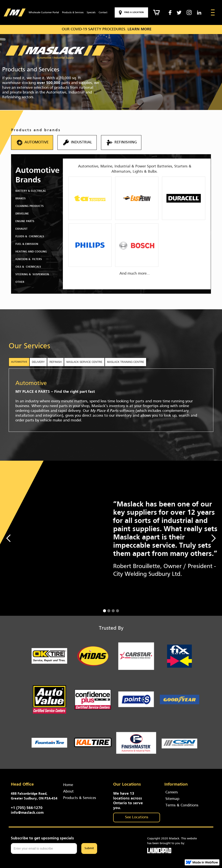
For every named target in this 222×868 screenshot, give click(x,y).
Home (68, 785)
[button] (9, 538)
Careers (172, 792)
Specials (91, 13)
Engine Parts (25, 221)
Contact (103, 13)
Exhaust (21, 229)
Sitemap (172, 799)
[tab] (19, 362)
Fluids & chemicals (30, 237)
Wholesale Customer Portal (44, 13)
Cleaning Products (29, 206)
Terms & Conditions (182, 805)
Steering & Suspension (32, 275)
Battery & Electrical (31, 191)
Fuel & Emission (27, 244)
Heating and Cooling (31, 252)
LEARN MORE (140, 29)
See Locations (137, 817)
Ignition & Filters (29, 259)
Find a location (134, 12)
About (68, 792)
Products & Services (73, 13)
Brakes (20, 199)
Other (20, 282)
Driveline (22, 214)
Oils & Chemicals (28, 267)
